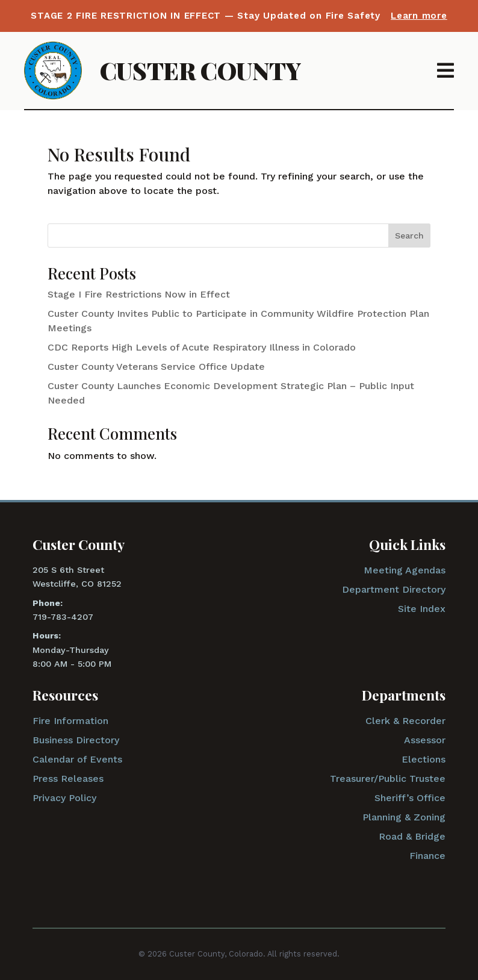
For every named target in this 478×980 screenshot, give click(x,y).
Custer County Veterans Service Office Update (156, 367)
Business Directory (76, 740)
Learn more (419, 16)
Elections (424, 759)
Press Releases (68, 779)
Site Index (422, 609)
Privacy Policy (64, 798)
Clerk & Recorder (405, 721)
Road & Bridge (412, 836)
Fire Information (70, 721)
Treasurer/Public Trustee (388, 779)
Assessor (425, 740)
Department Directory (394, 589)
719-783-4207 (63, 617)
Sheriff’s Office (410, 798)
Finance (427, 856)
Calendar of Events (77, 759)
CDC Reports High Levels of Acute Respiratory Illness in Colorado (202, 347)
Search (409, 236)
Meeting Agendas (405, 570)
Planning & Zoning (404, 817)
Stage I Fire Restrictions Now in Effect (139, 294)
